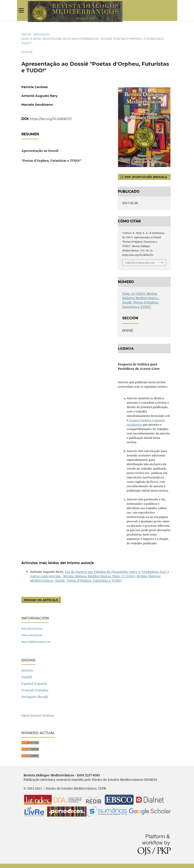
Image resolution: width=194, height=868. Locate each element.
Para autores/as (32, 635)
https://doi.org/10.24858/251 (51, 119)
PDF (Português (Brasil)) (145, 177)
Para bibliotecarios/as (36, 642)
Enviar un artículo (41, 600)
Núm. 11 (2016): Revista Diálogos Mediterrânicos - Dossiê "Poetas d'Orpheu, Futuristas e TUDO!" (93, 41)
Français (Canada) (35, 690)
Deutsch (27, 670)
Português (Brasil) (35, 697)
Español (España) (34, 684)
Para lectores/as (32, 628)
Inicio (26, 34)
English (27, 677)
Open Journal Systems (38, 715)
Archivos (41, 34)
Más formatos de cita (140, 263)
